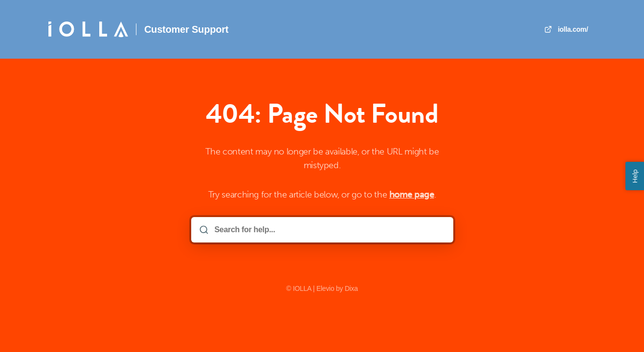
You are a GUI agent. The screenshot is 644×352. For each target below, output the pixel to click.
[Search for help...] (329, 230)
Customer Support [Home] (186, 29)
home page (412, 195)
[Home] (88, 29)
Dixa (351, 288)
